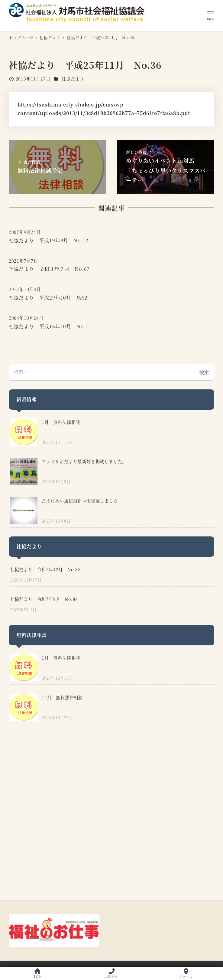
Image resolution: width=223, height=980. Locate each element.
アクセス (186, 973)
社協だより (73, 79)
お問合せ (111, 973)
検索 (204, 372)
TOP (37, 973)
